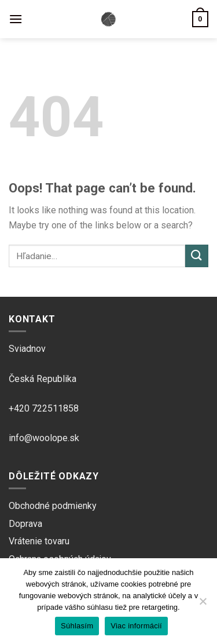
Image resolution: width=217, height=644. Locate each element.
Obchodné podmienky (53, 506)
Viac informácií (136, 626)
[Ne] (203, 605)
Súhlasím (77, 626)
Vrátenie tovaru (39, 541)
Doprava (25, 524)
